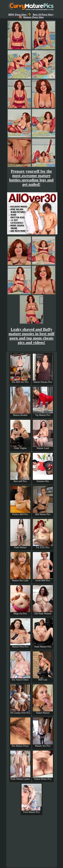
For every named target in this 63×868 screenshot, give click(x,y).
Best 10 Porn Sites (41, 14)
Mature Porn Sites (31, 17)
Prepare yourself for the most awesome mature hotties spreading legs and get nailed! (31, 178)
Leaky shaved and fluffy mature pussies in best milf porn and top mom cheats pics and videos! (32, 336)
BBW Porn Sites (17, 14)
